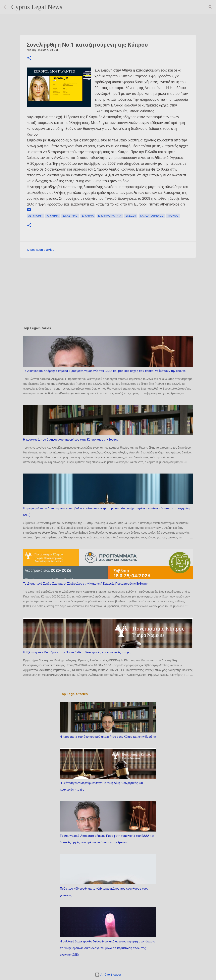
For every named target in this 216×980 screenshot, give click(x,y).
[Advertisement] (108, 292)
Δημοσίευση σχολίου (40, 250)
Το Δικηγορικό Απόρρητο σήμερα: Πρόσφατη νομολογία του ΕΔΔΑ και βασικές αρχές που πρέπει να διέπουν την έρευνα (104, 371)
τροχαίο (173, 216)
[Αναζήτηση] (68, 7)
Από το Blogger (108, 974)
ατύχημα (53, 216)
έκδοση (131, 216)
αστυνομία (35, 216)
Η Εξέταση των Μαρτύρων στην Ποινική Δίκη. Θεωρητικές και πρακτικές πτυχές (77, 652)
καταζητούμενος (152, 216)
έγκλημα (88, 216)
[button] (29, 58)
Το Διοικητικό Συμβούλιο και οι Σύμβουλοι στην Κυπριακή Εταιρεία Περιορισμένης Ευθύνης (85, 584)
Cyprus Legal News (37, 7)
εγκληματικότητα (110, 216)
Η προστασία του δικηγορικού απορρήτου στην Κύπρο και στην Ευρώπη (71, 440)
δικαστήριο (70, 216)
